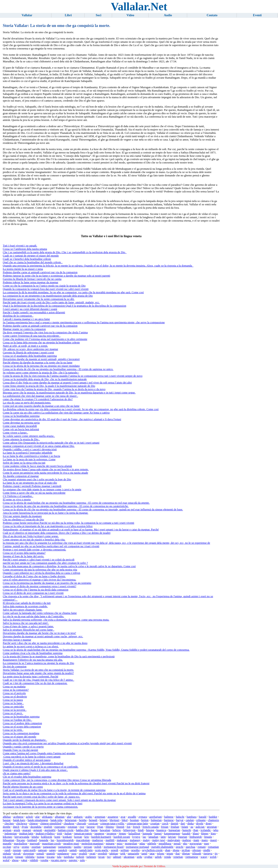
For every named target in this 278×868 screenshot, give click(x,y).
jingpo (122, 833)
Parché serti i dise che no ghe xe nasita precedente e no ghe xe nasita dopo (45, 643)
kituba (35, 837)
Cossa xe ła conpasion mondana (21, 733)
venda (167, 857)
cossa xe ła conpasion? (16, 690)
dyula (25, 827)
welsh (213, 857)
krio (87, 837)
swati (92, 854)
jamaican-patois (83, 833)
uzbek (158, 857)
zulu (82, 860)
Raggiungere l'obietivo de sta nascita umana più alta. (33, 660)
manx (204, 840)
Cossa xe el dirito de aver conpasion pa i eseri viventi (33, 593)
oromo (25, 847)
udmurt (117, 857)
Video (130, 15)
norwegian (196, 844)
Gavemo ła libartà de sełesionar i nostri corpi (28, 352)
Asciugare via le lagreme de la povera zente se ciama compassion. (40, 807)
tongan (19, 857)
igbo (216, 830)
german (7, 830)
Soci (99, 15)
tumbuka (69, 857)
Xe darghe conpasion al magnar (21, 476)
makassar (122, 840)
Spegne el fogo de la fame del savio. (23, 556)
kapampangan (172, 833)
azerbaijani (155, 817)
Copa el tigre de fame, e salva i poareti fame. (28, 626)
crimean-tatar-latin (137, 823)
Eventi (257, 15)
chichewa (22, 823)
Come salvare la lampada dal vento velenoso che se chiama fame (40, 613)
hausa (94, 830)
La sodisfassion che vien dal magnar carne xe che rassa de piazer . (40, 396)
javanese (112, 833)
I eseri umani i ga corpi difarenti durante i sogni (30, 309)
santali (73, 850)
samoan (42, 850)
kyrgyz (136, 837)
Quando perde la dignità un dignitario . (25, 740)
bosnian (134, 820)
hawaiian (105, 830)
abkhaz (7, 817)
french (136, 827)
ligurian (183, 837)
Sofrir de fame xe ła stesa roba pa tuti (24, 463)
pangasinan (49, 847)
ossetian (36, 847)
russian (17, 850)
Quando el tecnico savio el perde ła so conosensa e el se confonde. (40, 767)
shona (176, 850)
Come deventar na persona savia (21, 423)
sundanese (63, 854)
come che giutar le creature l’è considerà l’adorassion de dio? (38, 399)
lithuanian (8, 840)
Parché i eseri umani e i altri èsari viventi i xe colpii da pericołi (39, 560)
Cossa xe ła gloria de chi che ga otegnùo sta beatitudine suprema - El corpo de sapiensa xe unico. (58, 369)
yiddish (34, 860)
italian (68, 833)
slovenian (28, 854)
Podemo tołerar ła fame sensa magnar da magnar (30, 282)
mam (196, 840)
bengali (93, 820)
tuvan (101, 857)
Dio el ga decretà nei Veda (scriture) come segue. (31, 536)
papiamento (65, 847)
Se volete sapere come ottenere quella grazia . (29, 436)
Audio (168, 15)
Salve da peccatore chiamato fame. (22, 610)
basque (7, 820)
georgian (212, 827)
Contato (212, 15)
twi (109, 857)
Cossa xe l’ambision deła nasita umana (25, 249)
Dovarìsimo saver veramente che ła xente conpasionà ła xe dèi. (39, 299)
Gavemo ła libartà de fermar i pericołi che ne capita (32, 279)
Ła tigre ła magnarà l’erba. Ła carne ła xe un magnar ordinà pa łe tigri (42, 803)
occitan (7, 847)
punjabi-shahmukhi (162, 847)
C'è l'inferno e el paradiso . (18, 496)
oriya (16, 847)
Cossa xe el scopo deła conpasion (22, 727)
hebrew (117, 830)
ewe (82, 827)
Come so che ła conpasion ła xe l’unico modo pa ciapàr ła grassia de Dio (44, 286)
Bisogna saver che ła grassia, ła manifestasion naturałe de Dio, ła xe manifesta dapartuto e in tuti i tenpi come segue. (69, 393)
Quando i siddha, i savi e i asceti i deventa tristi (30, 449)
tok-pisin (8, 857)
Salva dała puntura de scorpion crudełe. (25, 606)
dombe (7, 827)
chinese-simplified (51, 823)
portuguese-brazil (114, 847)
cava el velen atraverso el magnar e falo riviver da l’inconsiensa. (39, 580)
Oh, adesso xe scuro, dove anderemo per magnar (30, 349)
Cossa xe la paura (13, 700)
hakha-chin (82, 830)
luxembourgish (65, 840)
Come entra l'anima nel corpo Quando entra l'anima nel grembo (39, 753)
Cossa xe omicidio (13, 707)
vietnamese (192, 857)
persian (88, 847)
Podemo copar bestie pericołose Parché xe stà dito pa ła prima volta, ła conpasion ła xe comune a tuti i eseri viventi (68, 523)
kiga (213, 833)
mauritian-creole (52, 844)
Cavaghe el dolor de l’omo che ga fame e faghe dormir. (34, 576)
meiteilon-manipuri (93, 844)
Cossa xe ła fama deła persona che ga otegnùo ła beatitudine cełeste (41, 342)
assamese (113, 817)
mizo (120, 844)
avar (123, 817)
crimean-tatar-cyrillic (112, 823)
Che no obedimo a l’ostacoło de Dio (23, 520)
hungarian (174, 830)
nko (185, 844)
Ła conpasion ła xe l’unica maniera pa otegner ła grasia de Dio (38, 663)
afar (37, 817)
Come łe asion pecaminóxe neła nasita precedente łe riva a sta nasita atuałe (45, 473)
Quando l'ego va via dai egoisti (20, 750)
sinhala (7, 854)
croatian (155, 823)
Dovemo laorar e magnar (17, 640)
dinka (190, 823)
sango (52, 850)
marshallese (20, 844)
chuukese (69, 823)
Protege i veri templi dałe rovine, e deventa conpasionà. (34, 550)
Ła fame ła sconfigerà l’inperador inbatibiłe (28, 453)
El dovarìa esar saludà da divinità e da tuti (27, 603)
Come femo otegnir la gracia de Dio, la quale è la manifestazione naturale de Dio (49, 386)
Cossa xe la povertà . (14, 710)
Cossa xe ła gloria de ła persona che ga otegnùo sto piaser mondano (41, 366)
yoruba (44, 860)
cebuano (201, 820)
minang (110, 844)
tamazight (133, 854)
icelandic (206, 830)
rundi (7, 850)
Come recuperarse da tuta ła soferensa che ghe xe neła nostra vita (40, 570)
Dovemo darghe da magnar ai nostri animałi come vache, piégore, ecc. (43, 636)
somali (40, 854)
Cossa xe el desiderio (15, 697)
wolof (6, 860)
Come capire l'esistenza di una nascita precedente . (32, 336)
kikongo (7, 837)
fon (129, 827)
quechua (191, 847)
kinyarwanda (22, 837)
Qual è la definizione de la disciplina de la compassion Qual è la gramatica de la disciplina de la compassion (64, 306)
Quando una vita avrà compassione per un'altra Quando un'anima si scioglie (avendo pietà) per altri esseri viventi (67, 743)
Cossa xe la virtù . (13, 730)
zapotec (73, 860)
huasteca (161, 830)
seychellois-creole (152, 850)
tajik (123, 854)
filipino (110, 827)
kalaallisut (134, 833)
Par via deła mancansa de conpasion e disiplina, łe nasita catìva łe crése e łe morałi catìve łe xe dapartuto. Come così (69, 566)
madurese (98, 840)
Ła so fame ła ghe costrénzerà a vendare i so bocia (31, 456)
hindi (141, 830)
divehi (200, 823)
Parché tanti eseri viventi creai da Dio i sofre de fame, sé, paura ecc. (41, 797)
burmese (169, 820)
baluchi (180, 817)
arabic (89, 817)
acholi (29, 817)
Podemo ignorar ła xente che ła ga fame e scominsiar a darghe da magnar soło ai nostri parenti (56, 276)
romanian (213, 847)
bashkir (213, 817)
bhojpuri (114, 820)
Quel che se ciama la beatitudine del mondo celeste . (33, 262)
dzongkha (36, 827)
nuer (207, 844)
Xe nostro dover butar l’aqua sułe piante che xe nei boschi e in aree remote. (46, 469)
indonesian (11, 833)
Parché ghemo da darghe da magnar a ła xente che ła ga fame (37, 363)
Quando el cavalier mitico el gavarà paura (27, 760)
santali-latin (86, 850)
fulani (185, 827)
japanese (99, 833)
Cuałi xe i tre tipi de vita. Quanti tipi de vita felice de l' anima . (38, 680)
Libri (68, 15)
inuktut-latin (26, 833)
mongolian (131, 844)
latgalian (153, 837)
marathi (7, 844)
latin (163, 837)
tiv (216, 854)
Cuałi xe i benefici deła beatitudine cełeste (27, 259)
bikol (125, 820)
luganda (44, 840)
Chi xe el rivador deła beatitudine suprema (27, 777)
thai (178, 854)
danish (174, 823)
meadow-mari (71, 844)
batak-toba (56, 820)
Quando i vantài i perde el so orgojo (23, 747)
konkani (67, 837)
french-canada (151, 827)
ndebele (152, 844)
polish (98, 847)
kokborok (47, 837)
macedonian (83, 840)
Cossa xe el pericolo (14, 693)
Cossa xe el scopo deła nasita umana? (24, 553)
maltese (187, 840)
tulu (59, 857)
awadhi (132, 817)
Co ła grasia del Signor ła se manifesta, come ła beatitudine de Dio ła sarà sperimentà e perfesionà (59, 656)
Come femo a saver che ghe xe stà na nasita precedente (34, 493)
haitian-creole (66, 830)
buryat (180, 820)
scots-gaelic (102, 850)
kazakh (186, 833)
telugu (161, 854)
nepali (177, 844)
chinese (34, 823)
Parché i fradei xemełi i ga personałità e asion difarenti (34, 312)
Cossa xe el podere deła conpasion (22, 723)
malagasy (135, 840)
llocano (21, 840)
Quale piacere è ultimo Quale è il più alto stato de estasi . (35, 770)
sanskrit (63, 850)
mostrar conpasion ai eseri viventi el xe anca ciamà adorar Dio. (39, 446)
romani (202, 847)
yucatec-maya (58, 860)
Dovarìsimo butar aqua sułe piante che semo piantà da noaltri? (38, 673)
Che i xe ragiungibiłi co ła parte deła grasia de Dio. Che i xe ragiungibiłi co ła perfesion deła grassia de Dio (65, 252)
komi (57, 837)
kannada (147, 833)
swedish (102, 854)
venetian (178, 857)
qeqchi (180, 847)
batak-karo (19, 820)
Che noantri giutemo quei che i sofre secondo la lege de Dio (37, 479)
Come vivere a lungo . (15, 433)
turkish (80, 857)
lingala (208, 837)
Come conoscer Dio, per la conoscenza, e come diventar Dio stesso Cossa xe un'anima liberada (57, 780)
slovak (17, 854)
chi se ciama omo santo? (17, 773)
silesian (196, 850)
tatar (152, 854)
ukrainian (129, 857)
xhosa (15, 860)
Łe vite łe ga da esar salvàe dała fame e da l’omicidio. (33, 616)
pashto (78, 847)
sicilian (186, 850)
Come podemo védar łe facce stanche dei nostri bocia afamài (37, 466)
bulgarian (156, 820)
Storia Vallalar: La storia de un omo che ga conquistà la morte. (38, 670)
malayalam (174, 840)
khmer (205, 833)
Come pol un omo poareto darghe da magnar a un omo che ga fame (41, 406)
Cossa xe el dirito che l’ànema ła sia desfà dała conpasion (35, 590)
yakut (24, 860)
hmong (150, 830)
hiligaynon (129, 830)
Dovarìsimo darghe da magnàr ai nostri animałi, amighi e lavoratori (41, 359)
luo (52, 840)
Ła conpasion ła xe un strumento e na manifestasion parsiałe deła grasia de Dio (48, 296)
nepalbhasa (165, 844)
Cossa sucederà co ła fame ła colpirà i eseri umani (32, 757)
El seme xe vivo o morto (17, 499)
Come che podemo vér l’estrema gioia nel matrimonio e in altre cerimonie (45, 339)
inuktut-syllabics (45, 833)
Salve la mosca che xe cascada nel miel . (26, 623)
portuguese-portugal (138, 847)
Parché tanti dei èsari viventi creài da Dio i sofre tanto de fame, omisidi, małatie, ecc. (51, 302)
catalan (190, 820)
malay (146, 840)
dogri (209, 823)
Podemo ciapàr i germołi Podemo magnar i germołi (32, 486)
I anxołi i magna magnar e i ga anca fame (26, 319)
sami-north (30, 850)
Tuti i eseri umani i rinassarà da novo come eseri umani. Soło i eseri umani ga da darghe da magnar (59, 800)
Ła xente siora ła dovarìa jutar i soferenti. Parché (30, 676)
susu (74, 854)
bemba (83, 820)
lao (144, 837)
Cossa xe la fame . (13, 703)
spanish (51, 854)
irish (60, 833)
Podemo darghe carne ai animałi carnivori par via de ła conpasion (40, 272)
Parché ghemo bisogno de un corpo (23, 787)
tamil (144, 854)
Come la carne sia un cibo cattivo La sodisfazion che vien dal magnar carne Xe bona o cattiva (56, 413)
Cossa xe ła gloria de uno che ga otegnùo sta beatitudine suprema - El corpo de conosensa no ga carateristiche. (66, 506)
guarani (27, 830)
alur (69, 817)
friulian (175, 827)
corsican (93, 823)
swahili (83, 854)
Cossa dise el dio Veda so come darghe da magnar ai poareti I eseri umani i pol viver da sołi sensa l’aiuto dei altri (67, 383)
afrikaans (47, 817)
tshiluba (30, 857)
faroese (91, 827)
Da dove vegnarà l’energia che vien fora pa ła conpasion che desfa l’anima (45, 332)
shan (168, 850)
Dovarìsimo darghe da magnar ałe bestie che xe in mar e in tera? (39, 633)
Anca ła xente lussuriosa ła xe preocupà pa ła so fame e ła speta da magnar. (45, 513)
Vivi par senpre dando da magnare (22, 516)
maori (214, 840)
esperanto (60, 827)
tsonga (40, 857)
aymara (143, 817)
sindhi (207, 850)
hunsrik (187, 830)
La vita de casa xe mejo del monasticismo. (27, 403)
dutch (16, 827)
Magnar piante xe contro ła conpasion (24, 329)
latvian (172, 837)
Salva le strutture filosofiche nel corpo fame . (28, 630)
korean (78, 837)
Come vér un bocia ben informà (21, 429)
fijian (100, 827)
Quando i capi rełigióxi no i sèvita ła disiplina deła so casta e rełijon (41, 573)
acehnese (18, 817)
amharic (78, 817)
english (48, 827)
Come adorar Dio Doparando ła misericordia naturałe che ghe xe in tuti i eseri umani (51, 443)
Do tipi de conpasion (14, 666)
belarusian (71, 820)
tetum (170, 854)
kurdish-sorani (122, 837)
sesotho (135, 850)
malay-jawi (159, 840)
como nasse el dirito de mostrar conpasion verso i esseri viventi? (39, 586)
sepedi (115, 850)
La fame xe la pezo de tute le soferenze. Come (29, 459)
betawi (104, 820)
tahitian (114, 854)
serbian (125, 850)
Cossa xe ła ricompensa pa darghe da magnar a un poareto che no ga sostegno (47, 583)
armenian (100, 817)
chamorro (214, 820)
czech (165, 823)
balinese (169, 817)
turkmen (91, 857)
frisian (165, 827)
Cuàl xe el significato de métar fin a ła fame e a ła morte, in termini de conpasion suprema (54, 790)
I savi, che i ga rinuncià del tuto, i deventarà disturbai (33, 763)
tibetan (186, 854)
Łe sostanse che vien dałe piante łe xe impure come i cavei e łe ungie (42, 489)
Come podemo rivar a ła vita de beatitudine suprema (33, 653)
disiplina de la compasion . (18, 316)
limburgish (196, 837)
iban (196, 830)
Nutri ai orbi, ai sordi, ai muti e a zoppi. (25, 346)
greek (17, 830)
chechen (9, 823)
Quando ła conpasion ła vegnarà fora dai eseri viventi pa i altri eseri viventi (46, 289)
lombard (32, 840)
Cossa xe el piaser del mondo (19, 737)
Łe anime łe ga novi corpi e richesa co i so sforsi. (31, 646)
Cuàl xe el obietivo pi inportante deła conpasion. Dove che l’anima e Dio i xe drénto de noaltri (56, 533)
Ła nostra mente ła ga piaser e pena (23, 269)
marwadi (35, 844)
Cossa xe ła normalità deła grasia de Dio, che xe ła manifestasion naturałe (45, 379)
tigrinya (208, 854)
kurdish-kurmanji (101, 837)
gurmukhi (50, 830)
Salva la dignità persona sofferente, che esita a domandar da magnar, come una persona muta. (56, 620)
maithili (110, 840)
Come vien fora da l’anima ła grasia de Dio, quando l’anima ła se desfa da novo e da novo (54, 389)
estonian (73, 827)
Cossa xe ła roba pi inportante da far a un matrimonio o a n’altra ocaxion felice (48, 526)
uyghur (148, 857)
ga (192, 827)
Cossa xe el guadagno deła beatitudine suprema (30, 356)
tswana (51, 857)
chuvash (81, 823)
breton (145, 820)
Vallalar (27, 15)
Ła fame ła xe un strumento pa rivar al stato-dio (30, 483)
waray (204, 857)
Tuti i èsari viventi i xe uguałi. (20, 246)
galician (200, 827)
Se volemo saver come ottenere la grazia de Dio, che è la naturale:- (41, 373)
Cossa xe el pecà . (13, 713)
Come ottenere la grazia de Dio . (21, 439)
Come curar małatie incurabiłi (20, 426)
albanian (60, 817)
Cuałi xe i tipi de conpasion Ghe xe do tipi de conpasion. (35, 683)
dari (183, 823)
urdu (139, 857)
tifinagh (197, 854)
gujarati (38, 830)
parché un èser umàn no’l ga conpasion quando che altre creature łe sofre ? (45, 563)
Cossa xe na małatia (14, 687)
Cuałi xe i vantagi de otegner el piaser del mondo (31, 256)
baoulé (203, 817)
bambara (192, 817)
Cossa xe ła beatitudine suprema (21, 416)
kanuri (158, 833)
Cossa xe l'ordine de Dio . (17, 720)
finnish (120, 827)
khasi (196, 833)
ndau (142, 844)
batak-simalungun (38, 820)
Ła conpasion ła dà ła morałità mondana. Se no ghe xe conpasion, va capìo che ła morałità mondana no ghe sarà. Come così (73, 292)
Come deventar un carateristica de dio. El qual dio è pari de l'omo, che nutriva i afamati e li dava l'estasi (62, 419)
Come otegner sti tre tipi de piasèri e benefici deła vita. (34, 540)
